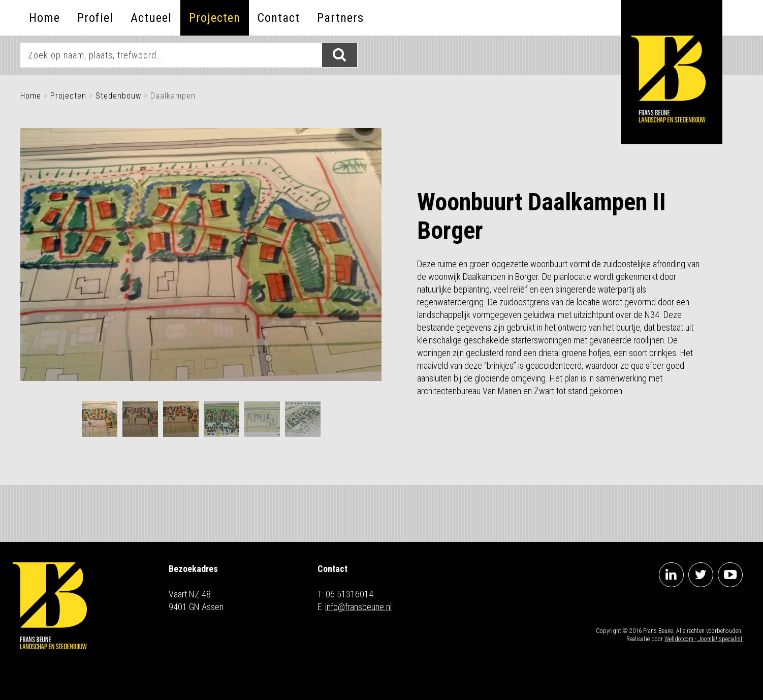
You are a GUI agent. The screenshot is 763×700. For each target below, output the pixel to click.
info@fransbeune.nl (358, 607)
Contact (279, 18)
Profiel (95, 18)
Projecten (215, 18)
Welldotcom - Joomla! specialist (704, 639)
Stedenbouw (118, 96)
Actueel (151, 18)
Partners (340, 18)
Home (44, 18)
